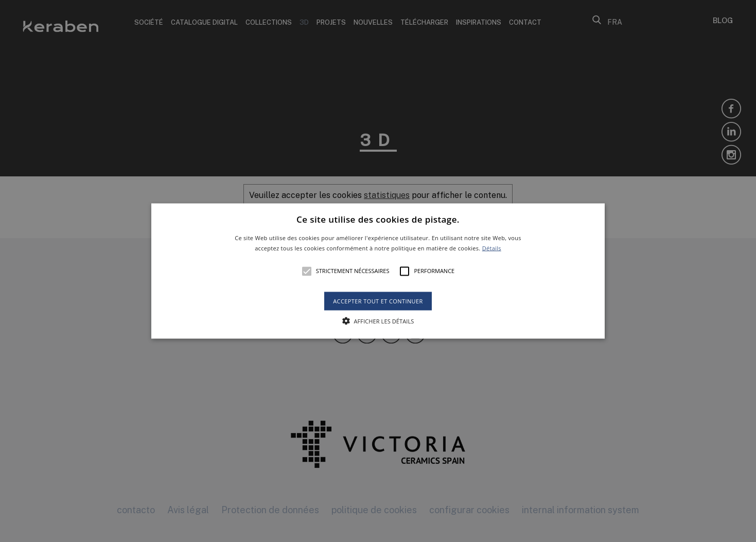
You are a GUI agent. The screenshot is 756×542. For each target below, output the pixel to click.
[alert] (378, 271)
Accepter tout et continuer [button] (378, 301)
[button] (378, 271)
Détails (492, 248)
